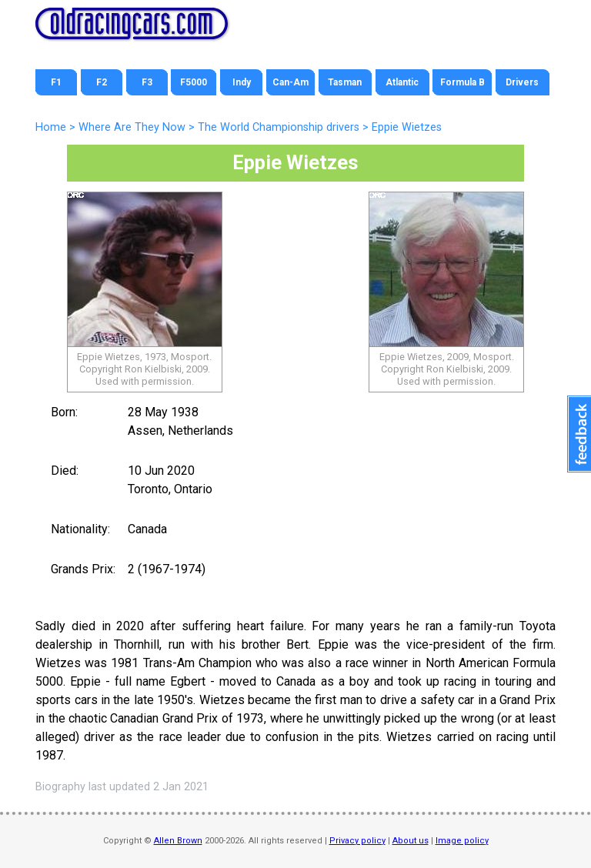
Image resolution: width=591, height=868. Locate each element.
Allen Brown (178, 841)
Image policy (462, 841)
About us (411, 841)
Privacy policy (357, 841)
